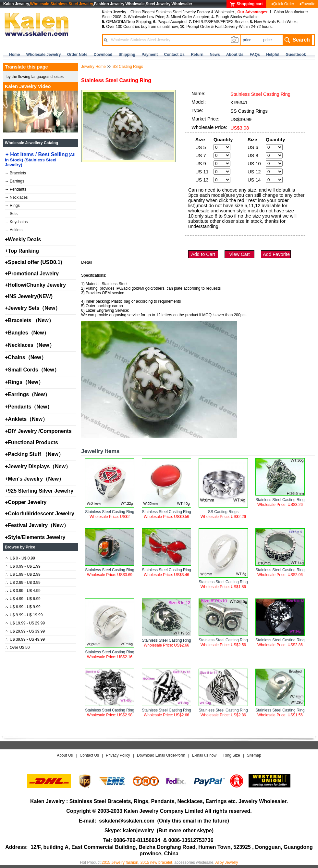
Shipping (127, 55)
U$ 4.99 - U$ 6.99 (23, 599)
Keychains (17, 222)
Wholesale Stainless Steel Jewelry (62, 4)
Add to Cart (203, 254)
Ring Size (232, 755)
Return (197, 55)
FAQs (255, 55)
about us (235, 55)
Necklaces (17, 197)
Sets (12, 214)
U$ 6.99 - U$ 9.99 (23, 607)
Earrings (15, 181)
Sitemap (254, 755)
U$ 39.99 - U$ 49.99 (25, 639)
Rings (13, 206)
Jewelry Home (93, 67)
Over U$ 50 (18, 648)
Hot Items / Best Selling (40, 159)
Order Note (77, 55)
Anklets (14, 230)
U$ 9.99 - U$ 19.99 (24, 615)
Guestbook (296, 55)
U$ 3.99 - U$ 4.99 (23, 591)
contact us (174, 55)
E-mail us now (204, 755)
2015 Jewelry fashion (120, 862)
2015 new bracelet (156, 862)
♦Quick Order (283, 4)
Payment (150, 55)
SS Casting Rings (128, 67)
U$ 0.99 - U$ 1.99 (23, 566)
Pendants (16, 189)
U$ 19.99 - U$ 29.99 (25, 623)
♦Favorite (307, 4)
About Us (65, 755)
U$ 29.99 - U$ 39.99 (25, 631)
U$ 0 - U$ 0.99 (20, 558)
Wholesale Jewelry (44, 55)
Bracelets (16, 173)
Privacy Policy (118, 755)
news (215, 55)
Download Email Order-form (161, 755)
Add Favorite (276, 254)
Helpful (273, 55)
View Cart (239, 254)
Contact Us (89, 755)
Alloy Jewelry (226, 862)
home (14, 55)
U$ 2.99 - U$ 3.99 (23, 583)
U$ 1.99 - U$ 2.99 (23, 574)
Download (103, 55)
